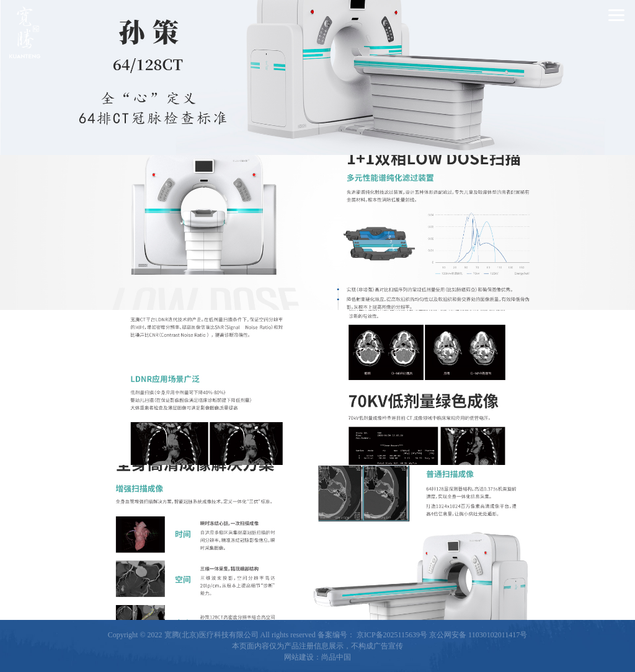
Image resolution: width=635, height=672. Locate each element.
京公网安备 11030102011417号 (478, 635)
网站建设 (299, 657)
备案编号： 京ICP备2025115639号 (372, 635)
